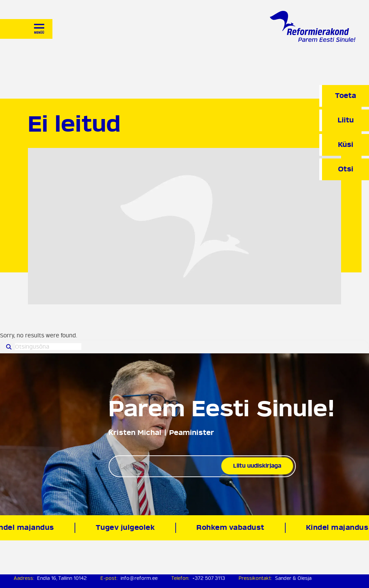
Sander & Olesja (293, 578)
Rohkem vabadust (231, 528)
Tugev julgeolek (126, 528)
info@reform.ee (139, 578)
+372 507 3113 (209, 578)
